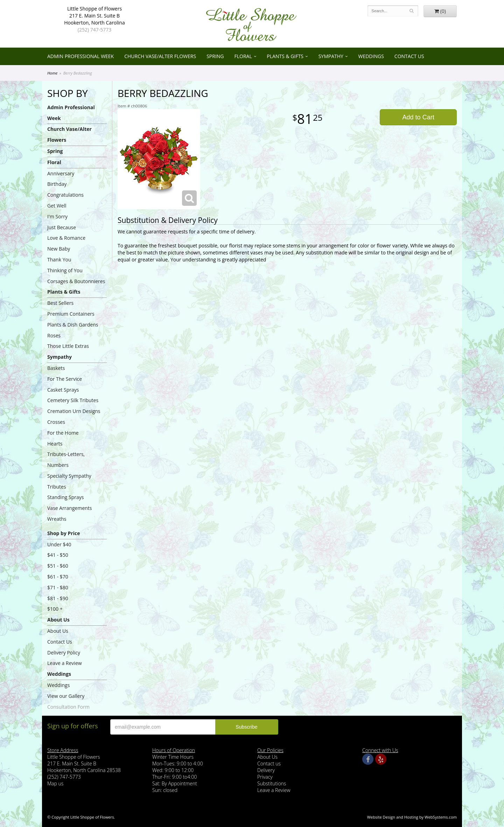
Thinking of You (65, 270)
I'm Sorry (57, 216)
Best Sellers (60, 303)
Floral (243, 56)
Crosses (56, 422)
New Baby (59, 249)
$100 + (55, 609)
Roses (54, 335)
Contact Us (409, 56)
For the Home (63, 433)
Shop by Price (64, 533)
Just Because (62, 227)
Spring (215, 56)
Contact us (269, 763)
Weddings (371, 56)
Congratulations (65, 195)
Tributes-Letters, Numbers (66, 460)
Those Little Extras (68, 346)
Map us (55, 783)
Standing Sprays (65, 497)
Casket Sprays (63, 390)
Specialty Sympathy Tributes (69, 481)
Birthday (57, 184)
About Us (58, 620)
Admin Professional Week (80, 56)
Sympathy (331, 56)
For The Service (65, 379)
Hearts (55, 444)
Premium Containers (71, 314)
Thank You (59, 260)
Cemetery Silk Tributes (73, 400)
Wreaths (57, 519)
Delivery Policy (64, 653)
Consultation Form (68, 707)
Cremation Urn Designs (74, 411)
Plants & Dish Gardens (73, 325)
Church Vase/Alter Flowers (160, 56)
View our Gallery (66, 696)
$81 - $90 (58, 598)
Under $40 (59, 544)
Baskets (56, 368)
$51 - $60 (58, 566)
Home (52, 73)
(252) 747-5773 (94, 30)
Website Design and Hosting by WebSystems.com (412, 817)
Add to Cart (418, 117)
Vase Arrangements (70, 508)
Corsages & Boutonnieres (76, 281)
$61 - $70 (58, 577)
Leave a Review (65, 663)
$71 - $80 (58, 587)
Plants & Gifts (285, 56)
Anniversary (61, 173)
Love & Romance (66, 238)
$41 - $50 (58, 555)
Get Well (57, 206)
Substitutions (272, 783)
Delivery (266, 770)
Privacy (265, 777)
